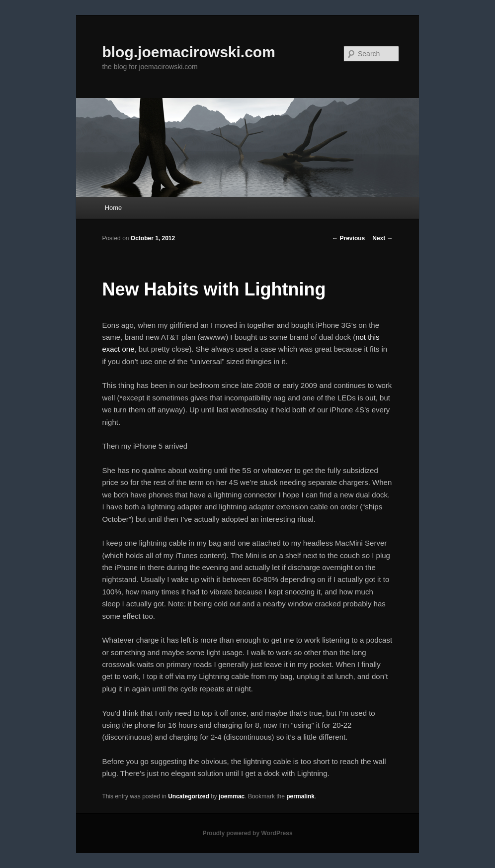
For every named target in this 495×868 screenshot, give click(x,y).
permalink (300, 796)
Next (382, 238)
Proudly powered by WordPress (247, 833)
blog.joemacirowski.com (188, 52)
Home (114, 208)
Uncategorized (189, 796)
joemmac (232, 796)
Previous (348, 238)
